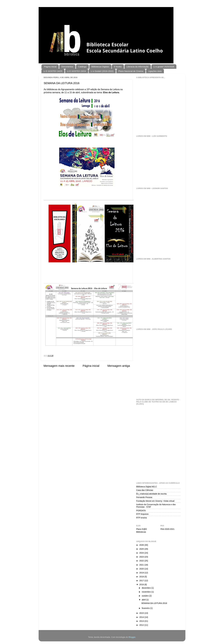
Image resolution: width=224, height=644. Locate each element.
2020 (142, 569)
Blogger (132, 637)
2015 (142, 613)
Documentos (67, 67)
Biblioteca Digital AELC (147, 486)
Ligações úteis (155, 71)
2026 (142, 545)
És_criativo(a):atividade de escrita (151, 494)
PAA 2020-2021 (168, 529)
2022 (142, 561)
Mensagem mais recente (59, 366)
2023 (142, 557)
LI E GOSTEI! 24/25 (53, 71)
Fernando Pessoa (144, 497)
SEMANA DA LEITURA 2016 (154, 603)
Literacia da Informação (138, 67)
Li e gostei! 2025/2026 (164, 67)
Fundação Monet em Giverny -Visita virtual (155, 501)
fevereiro (146, 608)
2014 (142, 617)
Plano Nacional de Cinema (131, 71)
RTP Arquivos (142, 514)
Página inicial (50, 67)
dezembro (147, 588)
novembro (147, 592)
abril (144, 600)
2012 (142, 625)
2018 (142, 576)
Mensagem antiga (119, 366)
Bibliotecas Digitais (100, 67)
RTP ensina (141, 518)
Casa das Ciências (145, 490)
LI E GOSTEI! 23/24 (76, 71)
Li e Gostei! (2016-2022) (102, 71)
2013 (142, 621)
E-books (118, 67)
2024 (142, 553)
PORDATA (141, 510)
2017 (142, 580)
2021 (142, 565)
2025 (142, 549)
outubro (146, 596)
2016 (142, 584)
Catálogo (82, 67)
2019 (142, 573)
